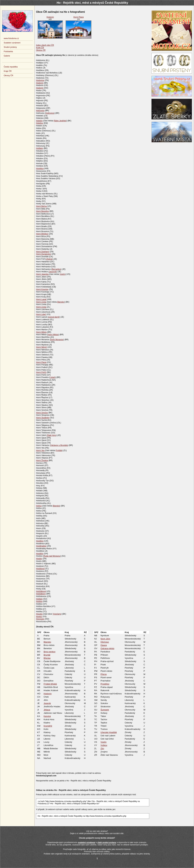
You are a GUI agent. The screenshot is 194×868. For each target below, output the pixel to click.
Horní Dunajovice (43, 254)
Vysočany (57, 614)
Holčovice (40, 111)
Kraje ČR (40, 48)
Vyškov (104, 745)
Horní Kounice (42, 289)
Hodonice (40, 80)
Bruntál (47, 655)
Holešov (40, 123)
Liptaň (52, 377)
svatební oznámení (87, 842)
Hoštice (39, 601)
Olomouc (105, 642)
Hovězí (39, 617)
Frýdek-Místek (50, 684)
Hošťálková (41, 591)
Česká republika (11, 67)
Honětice (40, 168)
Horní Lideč (41, 314)
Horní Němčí (41, 347)
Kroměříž (48, 726)
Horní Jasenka (42, 274)
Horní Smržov (42, 413)
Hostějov (40, 541)
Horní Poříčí (41, 372)
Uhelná (49, 259)
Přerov (104, 674)
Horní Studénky (43, 418)
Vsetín (62, 274)
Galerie (7, 56)
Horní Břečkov (42, 234)
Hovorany (40, 619)
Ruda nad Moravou (52, 556)
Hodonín (50, 17)
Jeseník (47, 703)
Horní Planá (78, 17)
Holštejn (40, 148)
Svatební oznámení (12, 43)
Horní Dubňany (43, 252)
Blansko (61, 302)
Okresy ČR (41, 50)
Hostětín (40, 554)
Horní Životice (42, 460)
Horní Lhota (41, 302)
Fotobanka (8, 51)
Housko (39, 614)
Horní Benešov (42, 211)
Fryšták (59, 450)
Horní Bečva (41, 206)
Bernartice (56, 269)
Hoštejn (39, 599)
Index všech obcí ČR (45, 45)
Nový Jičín (105, 639)
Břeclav (47, 658)
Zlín (102, 748)
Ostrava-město (107, 648)
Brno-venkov (50, 652)
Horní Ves (40, 450)
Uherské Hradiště (109, 732)
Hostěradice (41, 546)
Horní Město (41, 332)
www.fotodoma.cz (11, 38)
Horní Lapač (41, 299)
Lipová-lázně (54, 317)
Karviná (47, 716)
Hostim (39, 559)
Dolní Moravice (57, 340)
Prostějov (105, 684)
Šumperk (105, 710)
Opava (104, 645)
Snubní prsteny (10, 47)
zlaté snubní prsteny (107, 842)
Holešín (39, 121)
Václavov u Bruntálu (59, 445)
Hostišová (40, 569)
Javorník (53, 272)
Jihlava (47, 710)
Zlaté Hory (51, 435)
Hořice (39, 506)
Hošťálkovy (41, 594)
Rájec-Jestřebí (60, 121)
